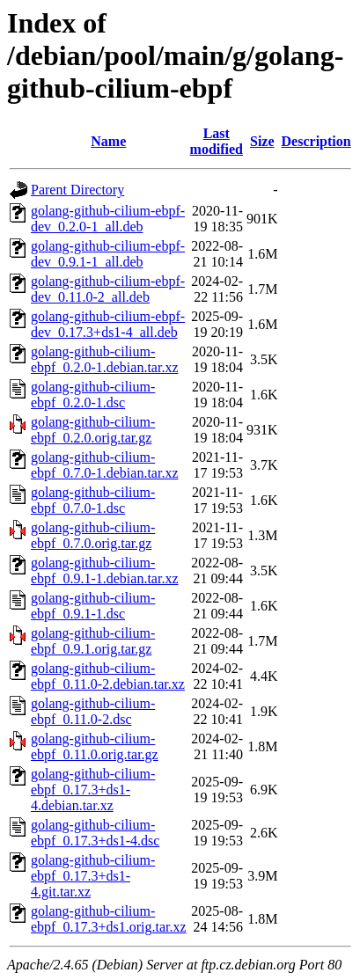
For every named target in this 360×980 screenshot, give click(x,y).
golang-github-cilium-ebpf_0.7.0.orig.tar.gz (93, 535)
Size (262, 141)
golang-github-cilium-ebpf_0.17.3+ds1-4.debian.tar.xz (93, 790)
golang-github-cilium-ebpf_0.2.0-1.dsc (93, 395)
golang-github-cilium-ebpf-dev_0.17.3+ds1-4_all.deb (108, 324)
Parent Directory (77, 190)
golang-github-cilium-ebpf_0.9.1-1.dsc (93, 606)
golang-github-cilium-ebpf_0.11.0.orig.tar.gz (95, 746)
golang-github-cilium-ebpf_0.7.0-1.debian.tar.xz (105, 465)
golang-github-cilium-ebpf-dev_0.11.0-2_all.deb (108, 289)
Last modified (217, 141)
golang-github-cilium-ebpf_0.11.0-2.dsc (93, 711)
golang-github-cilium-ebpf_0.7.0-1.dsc (93, 500)
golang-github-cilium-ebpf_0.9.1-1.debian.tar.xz (105, 570)
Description (316, 141)
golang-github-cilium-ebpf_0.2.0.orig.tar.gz (93, 430)
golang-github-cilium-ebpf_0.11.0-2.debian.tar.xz (108, 676)
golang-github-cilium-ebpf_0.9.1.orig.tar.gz (93, 641)
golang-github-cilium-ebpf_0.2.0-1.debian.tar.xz (105, 359)
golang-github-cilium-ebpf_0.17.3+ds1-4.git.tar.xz (93, 876)
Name (108, 141)
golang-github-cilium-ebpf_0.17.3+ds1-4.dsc (95, 833)
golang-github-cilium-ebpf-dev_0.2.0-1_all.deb (108, 219)
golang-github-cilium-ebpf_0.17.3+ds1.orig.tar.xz (109, 919)
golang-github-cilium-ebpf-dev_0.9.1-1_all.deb (108, 254)
